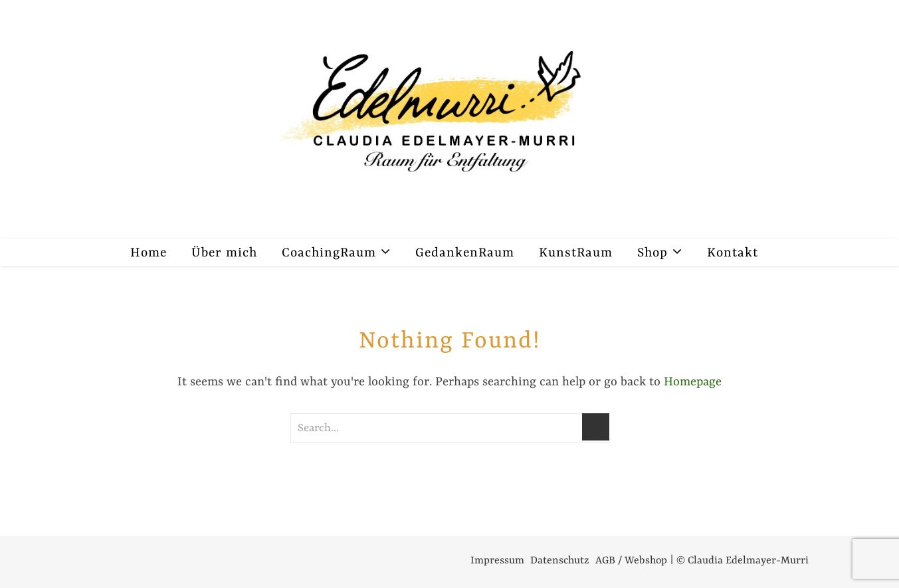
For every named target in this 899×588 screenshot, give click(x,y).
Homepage (693, 382)
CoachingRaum (329, 253)
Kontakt (733, 253)
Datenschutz (560, 561)
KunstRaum (576, 253)
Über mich (224, 253)
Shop (652, 253)
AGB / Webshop (631, 561)
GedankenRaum (465, 253)
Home (149, 253)
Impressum (497, 561)
